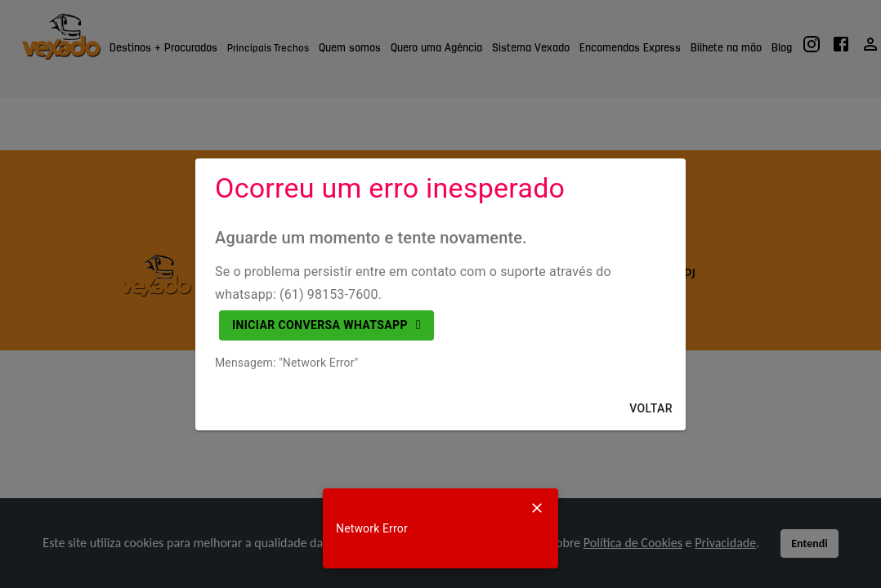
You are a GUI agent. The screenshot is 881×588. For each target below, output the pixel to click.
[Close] (537, 508)
